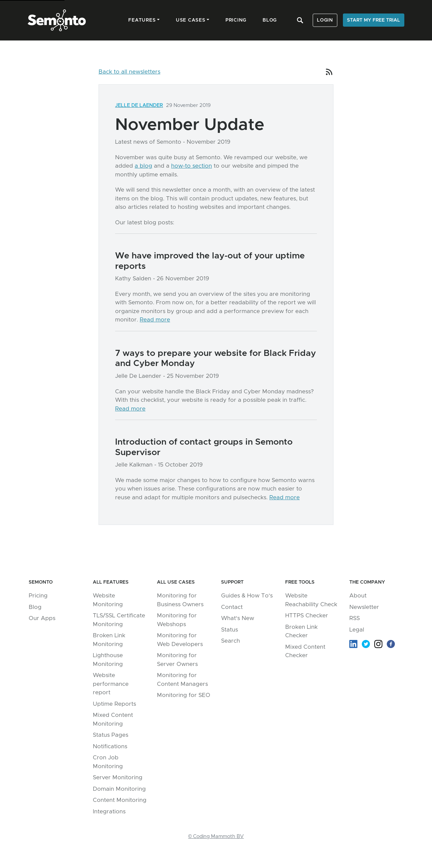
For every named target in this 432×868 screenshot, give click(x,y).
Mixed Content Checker (305, 651)
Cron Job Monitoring (108, 762)
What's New (238, 618)
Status (230, 630)
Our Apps (42, 618)
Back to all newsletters (129, 72)
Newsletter (364, 607)
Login (325, 20)
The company (367, 582)
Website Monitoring (108, 600)
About (358, 596)
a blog (143, 166)
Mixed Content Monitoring (113, 719)
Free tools (300, 582)
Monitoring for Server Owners (177, 660)
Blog (35, 607)
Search (231, 641)
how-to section (192, 166)
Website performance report (111, 684)
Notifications (110, 746)
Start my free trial (373, 20)
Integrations (109, 811)
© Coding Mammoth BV (216, 836)
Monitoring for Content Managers (182, 680)
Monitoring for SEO (184, 695)
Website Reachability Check (311, 600)
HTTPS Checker (307, 615)
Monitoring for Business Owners (180, 600)
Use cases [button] (191, 20)
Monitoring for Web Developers (180, 640)
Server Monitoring (118, 777)
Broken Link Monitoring (109, 640)
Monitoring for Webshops (177, 620)
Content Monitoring (120, 800)
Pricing (38, 596)
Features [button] (142, 20)
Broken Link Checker (301, 631)
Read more (155, 320)
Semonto (41, 582)
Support (232, 582)
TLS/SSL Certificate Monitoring (119, 620)
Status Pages (111, 735)
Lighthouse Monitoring (108, 660)
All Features (111, 582)
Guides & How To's (247, 596)
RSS (355, 618)
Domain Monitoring (119, 789)
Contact (232, 607)
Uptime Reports (114, 704)
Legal (357, 630)
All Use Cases (176, 582)
